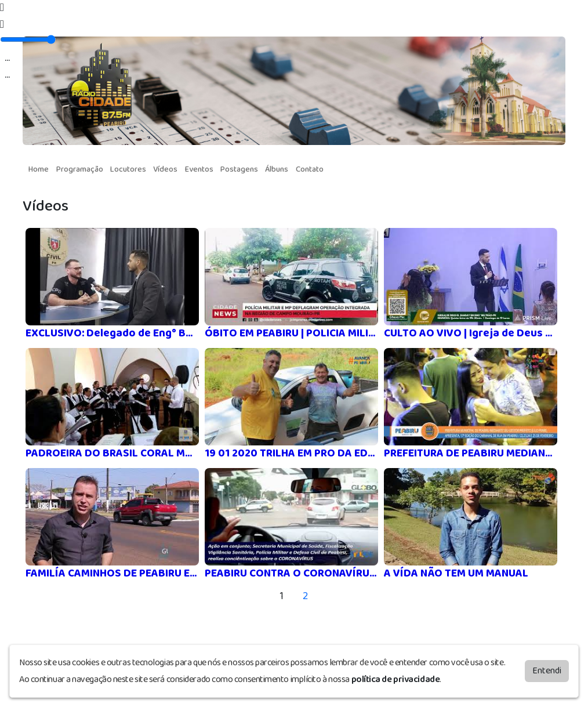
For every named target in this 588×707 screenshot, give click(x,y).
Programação (80, 169)
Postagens (239, 169)
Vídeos (165, 169)
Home (39, 169)
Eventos (199, 169)
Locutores (128, 169)
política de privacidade (396, 679)
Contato (310, 169)
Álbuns (277, 169)
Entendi (547, 670)
